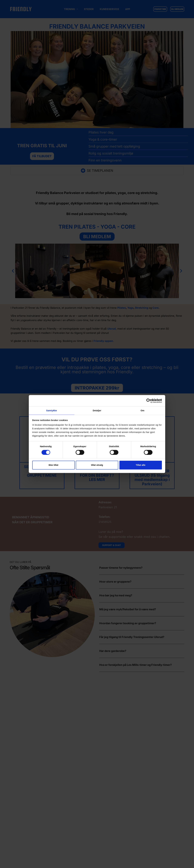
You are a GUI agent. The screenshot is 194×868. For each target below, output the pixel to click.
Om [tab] (142, 410)
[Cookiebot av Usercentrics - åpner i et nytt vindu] (149, 401)
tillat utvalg (97, 465)
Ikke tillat (53, 465)
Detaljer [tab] (97, 410)
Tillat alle (141, 465)
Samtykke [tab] (52, 410)
